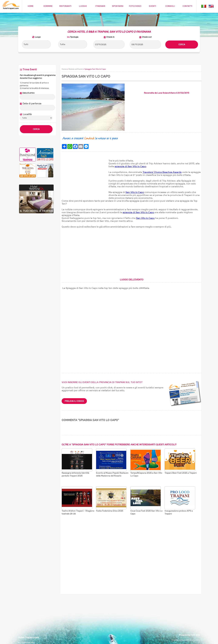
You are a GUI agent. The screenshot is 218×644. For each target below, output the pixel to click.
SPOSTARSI (118, 6)
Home (64, 69)
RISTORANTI (65, 6)
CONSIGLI (170, 6)
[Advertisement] (84, 178)
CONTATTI (187, 6)
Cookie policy (178, 640)
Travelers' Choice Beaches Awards (162, 172)
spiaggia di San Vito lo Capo (130, 166)
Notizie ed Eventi (76, 69)
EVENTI (153, 6)
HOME (31, 6)
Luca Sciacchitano (167, 93)
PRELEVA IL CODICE (74, 401)
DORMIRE (48, 6)
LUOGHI (83, 6)
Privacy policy (193, 640)
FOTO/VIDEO (135, 6)
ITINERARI (100, 6)
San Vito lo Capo (135, 192)
